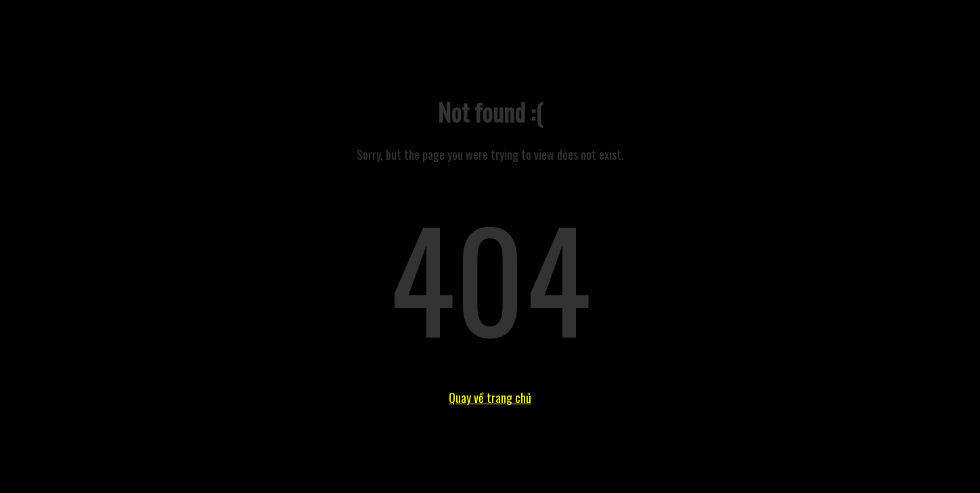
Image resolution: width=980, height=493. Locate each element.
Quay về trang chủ (490, 398)
